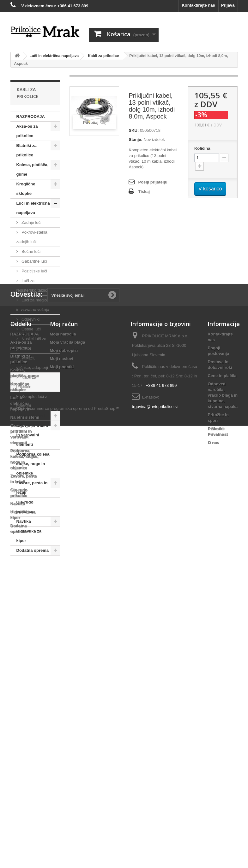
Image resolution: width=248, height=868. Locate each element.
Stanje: (135, 140)
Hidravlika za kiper (29, 536)
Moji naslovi (62, 655)
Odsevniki (30, 319)
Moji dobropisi (64, 647)
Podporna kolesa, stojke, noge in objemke (33, 464)
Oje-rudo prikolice (25, 507)
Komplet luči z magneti (32, 401)
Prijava (228, 5)
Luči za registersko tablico (33, 285)
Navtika (24, 521)
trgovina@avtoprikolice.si (155, 703)
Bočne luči (31, 251)
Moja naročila (63, 631)
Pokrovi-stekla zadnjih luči (32, 237)
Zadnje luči (31, 222)
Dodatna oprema (33, 550)
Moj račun (64, 620)
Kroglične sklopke (26, 189)
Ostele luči (31, 329)
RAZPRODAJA (31, 117)
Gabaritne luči (34, 261)
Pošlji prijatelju (153, 182)
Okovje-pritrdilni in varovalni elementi (32, 435)
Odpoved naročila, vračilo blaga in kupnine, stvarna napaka (223, 692)
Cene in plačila (222, 672)
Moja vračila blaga (68, 639)
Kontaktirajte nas (198, 5)
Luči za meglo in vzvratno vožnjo (33, 305)
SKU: (134, 130)
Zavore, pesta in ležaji (32, 488)
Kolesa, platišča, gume (33, 169)
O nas (213, 739)
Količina (202, 148)
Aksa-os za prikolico (27, 131)
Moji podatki (62, 664)
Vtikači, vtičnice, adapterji (32, 363)
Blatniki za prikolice (27, 150)
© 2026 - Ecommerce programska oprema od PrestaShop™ (65, 851)
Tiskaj (144, 192)
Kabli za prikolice (26, 382)
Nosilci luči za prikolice (31, 344)
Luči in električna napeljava (33, 208)
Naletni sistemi (31, 416)
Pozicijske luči (34, 271)
